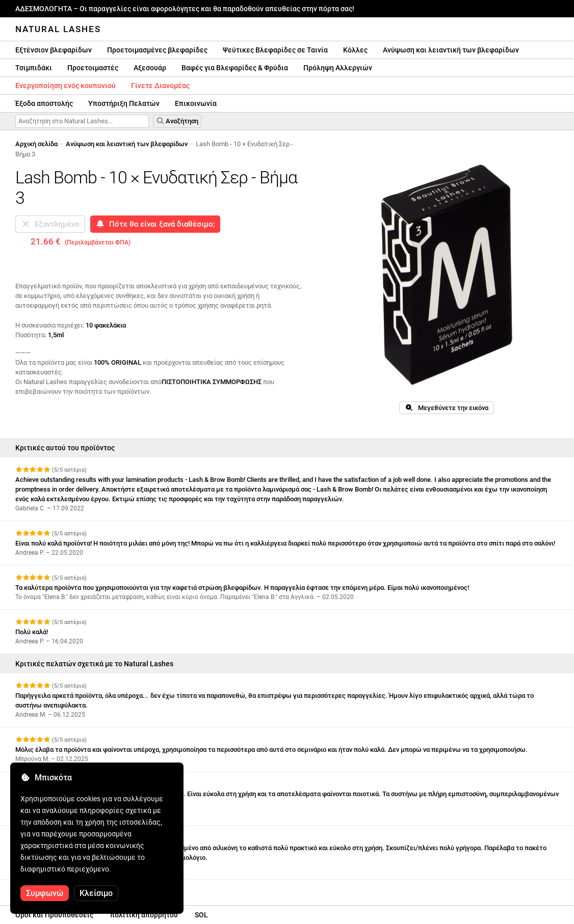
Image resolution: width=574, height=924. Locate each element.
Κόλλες (355, 50)
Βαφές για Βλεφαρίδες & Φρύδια (235, 68)
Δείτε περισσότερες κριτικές (65, 889)
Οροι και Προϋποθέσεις (54, 915)
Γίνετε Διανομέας (160, 86)
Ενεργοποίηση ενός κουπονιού (66, 86)
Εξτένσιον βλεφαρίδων (54, 50)
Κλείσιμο (96, 893)
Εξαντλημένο (50, 224)
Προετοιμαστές (93, 68)
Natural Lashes (58, 29)
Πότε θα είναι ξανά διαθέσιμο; (155, 224)
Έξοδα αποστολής (44, 103)
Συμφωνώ (45, 893)
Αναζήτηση (177, 121)
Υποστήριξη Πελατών (124, 103)
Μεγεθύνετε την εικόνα (446, 408)
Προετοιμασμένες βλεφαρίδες (157, 50)
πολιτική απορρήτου (144, 915)
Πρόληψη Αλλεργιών (338, 68)
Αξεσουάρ (150, 68)
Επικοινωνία (196, 103)
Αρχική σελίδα (36, 144)
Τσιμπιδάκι (34, 68)
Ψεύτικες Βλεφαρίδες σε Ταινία (275, 50)
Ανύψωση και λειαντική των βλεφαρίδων (451, 50)
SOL (201, 915)
